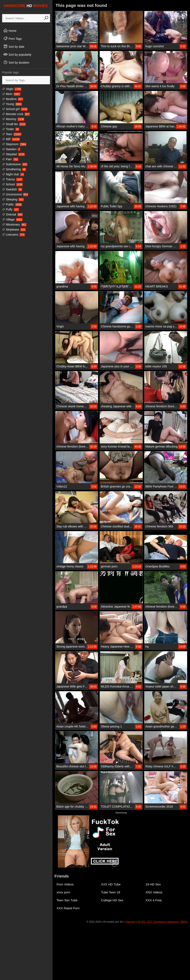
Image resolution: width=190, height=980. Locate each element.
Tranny (12, 179)
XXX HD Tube (111, 884)
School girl (15, 109)
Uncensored (15, 194)
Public (12, 204)
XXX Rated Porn (68, 908)
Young (12, 104)
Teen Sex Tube (67, 900)
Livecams (14, 235)
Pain (10, 159)
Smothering (14, 169)
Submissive (15, 164)
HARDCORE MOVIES (26, 6)
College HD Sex (112, 900)
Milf (11, 139)
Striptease (14, 230)
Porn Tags (12, 38)
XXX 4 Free (154, 900)
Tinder (11, 129)
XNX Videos (154, 892)
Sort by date (14, 46)
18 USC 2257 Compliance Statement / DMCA (163, 922)
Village (12, 219)
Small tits (14, 124)
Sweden (11, 149)
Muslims (13, 99)
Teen (12, 134)
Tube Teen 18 (111, 892)
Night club (13, 174)
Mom (11, 94)
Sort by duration (16, 62)
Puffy (11, 209)
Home (10, 31)
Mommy (13, 119)
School (12, 184)
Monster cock (16, 114)
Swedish (12, 189)
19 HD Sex (153, 884)
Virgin (12, 89)
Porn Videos (65, 884)
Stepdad (14, 154)
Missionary (14, 224)
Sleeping (13, 199)
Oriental (12, 214)
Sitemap (131, 922)
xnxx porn (63, 892)
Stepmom (14, 144)
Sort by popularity (17, 54)
